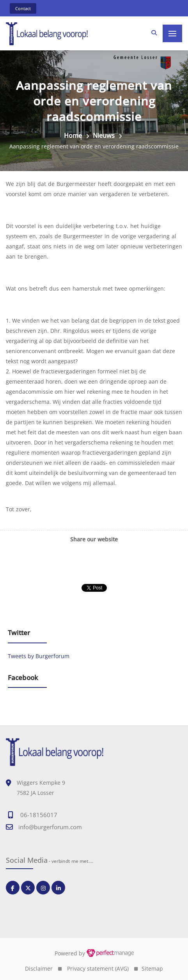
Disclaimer (39, 968)
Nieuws (104, 136)
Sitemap (152, 968)
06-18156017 (39, 815)
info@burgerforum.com (50, 827)
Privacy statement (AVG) (98, 968)
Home (73, 136)
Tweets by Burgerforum (39, 656)
